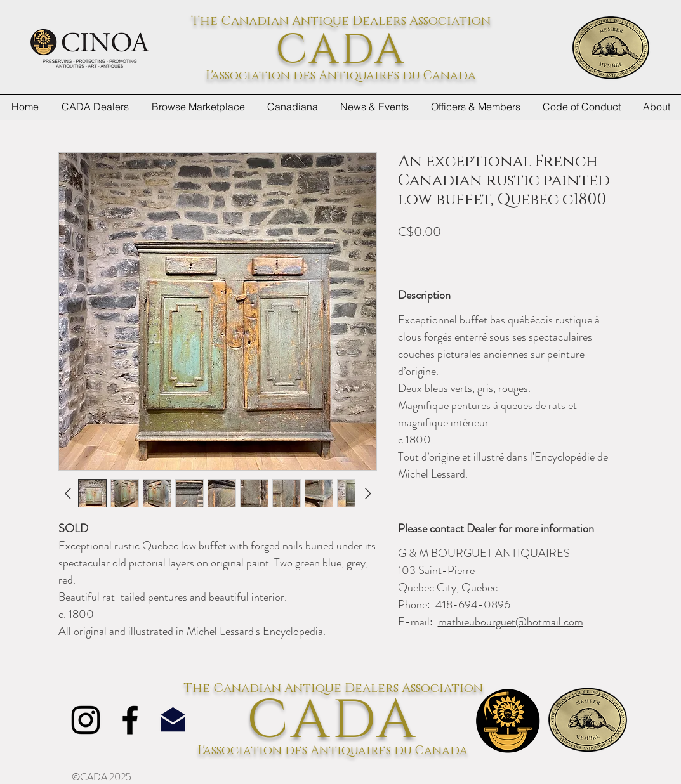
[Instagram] (86, 720)
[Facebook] (130, 720)
